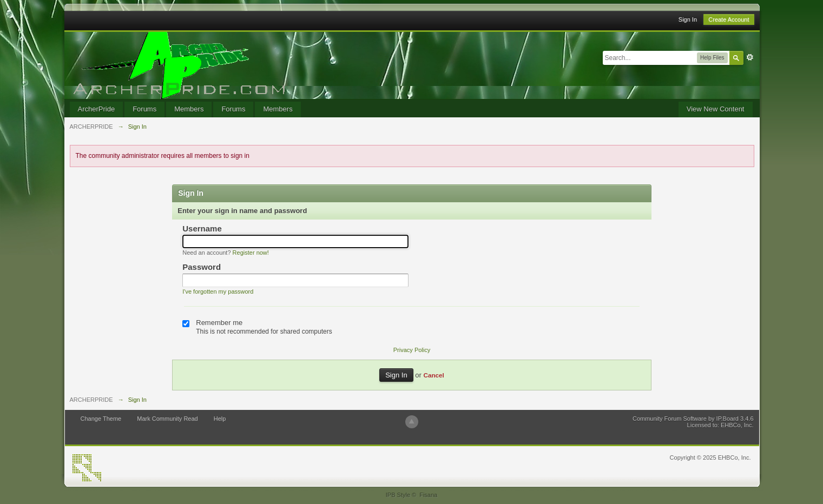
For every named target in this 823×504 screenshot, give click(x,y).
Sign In (688, 19)
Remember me (219, 323)
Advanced (750, 57)
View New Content (716, 109)
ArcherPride (97, 109)
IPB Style (398, 495)
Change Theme (101, 419)
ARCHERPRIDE (91, 400)
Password (202, 267)
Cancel (433, 375)
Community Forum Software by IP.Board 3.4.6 (693, 419)
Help (220, 419)
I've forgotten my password (218, 291)
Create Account (729, 19)
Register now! (251, 253)
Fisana (428, 495)
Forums (144, 109)
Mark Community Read (167, 419)
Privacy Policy (412, 350)
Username (202, 228)
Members (189, 109)
